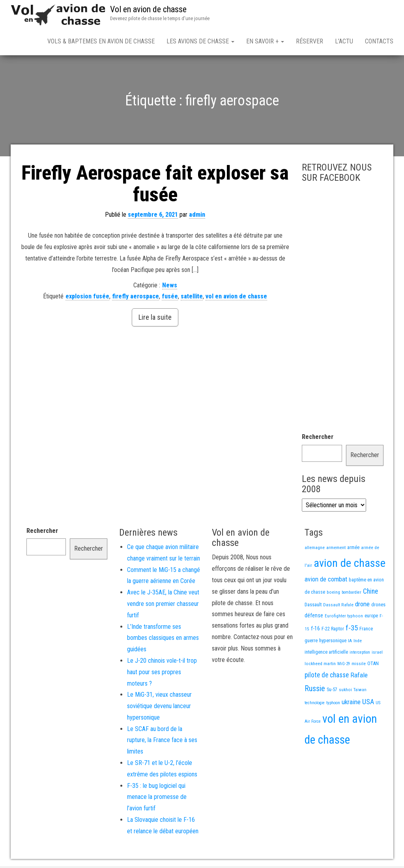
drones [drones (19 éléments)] (378, 606)
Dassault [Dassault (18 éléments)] (313, 606)
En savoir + (265, 41)
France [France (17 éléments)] (366, 630)
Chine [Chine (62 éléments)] (370, 593)
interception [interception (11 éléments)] (360, 654)
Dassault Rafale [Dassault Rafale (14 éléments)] (338, 606)
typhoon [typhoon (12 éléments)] (333, 704)
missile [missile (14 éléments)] (359, 665)
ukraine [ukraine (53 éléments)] (351, 703)
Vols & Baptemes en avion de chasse (101, 41)
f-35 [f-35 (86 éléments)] (352, 629)
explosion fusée (87, 298)
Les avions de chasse (200, 41)
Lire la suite (155, 319)
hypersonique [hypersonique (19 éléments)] (333, 642)
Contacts (379, 41)
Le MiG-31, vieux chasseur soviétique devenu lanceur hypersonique (159, 708)
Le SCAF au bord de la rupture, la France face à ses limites (162, 742)
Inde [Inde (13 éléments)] (358, 642)
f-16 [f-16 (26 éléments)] (315, 630)
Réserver (310, 41)
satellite (192, 298)
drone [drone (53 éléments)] (362, 606)
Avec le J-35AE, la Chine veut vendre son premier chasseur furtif (163, 605)
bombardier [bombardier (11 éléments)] (352, 594)
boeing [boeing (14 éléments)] (333, 594)
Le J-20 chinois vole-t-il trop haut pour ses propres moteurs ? (162, 674)
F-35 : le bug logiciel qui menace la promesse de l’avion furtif (157, 799)
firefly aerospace (136, 298)
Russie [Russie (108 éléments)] (315, 690)
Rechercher (318, 438)
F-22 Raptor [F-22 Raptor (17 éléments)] (333, 630)
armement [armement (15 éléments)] (336, 549)
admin (197, 216)
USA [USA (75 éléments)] (368, 703)
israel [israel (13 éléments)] (377, 654)
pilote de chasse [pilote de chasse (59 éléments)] (327, 677)
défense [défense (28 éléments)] (314, 617)
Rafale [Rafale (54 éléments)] (359, 677)
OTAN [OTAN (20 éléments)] (373, 665)
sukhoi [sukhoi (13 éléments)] (345, 691)
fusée (170, 298)
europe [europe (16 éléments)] (371, 617)
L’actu (344, 41)
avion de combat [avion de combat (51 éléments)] (326, 581)
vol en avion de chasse (236, 298)
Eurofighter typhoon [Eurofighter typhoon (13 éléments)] (344, 617)
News (170, 287)
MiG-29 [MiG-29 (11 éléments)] (344, 665)
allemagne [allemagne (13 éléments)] (315, 549)
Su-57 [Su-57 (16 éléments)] (332, 691)
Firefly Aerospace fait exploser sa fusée (155, 185)
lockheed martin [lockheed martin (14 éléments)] (320, 665)
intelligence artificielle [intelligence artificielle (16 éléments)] (326, 654)
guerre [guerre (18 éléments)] (311, 642)
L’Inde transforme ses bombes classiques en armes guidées (163, 640)
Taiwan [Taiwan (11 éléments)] (360, 691)
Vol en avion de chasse (148, 9)
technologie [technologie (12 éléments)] (315, 704)
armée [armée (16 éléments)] (353, 549)
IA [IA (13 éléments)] (350, 642)
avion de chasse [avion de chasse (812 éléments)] (350, 565)
